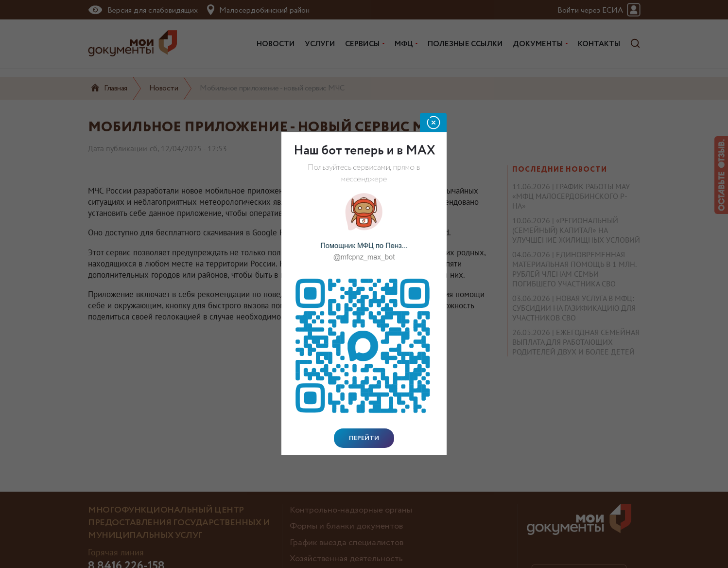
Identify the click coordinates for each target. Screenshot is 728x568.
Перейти (364, 438)
